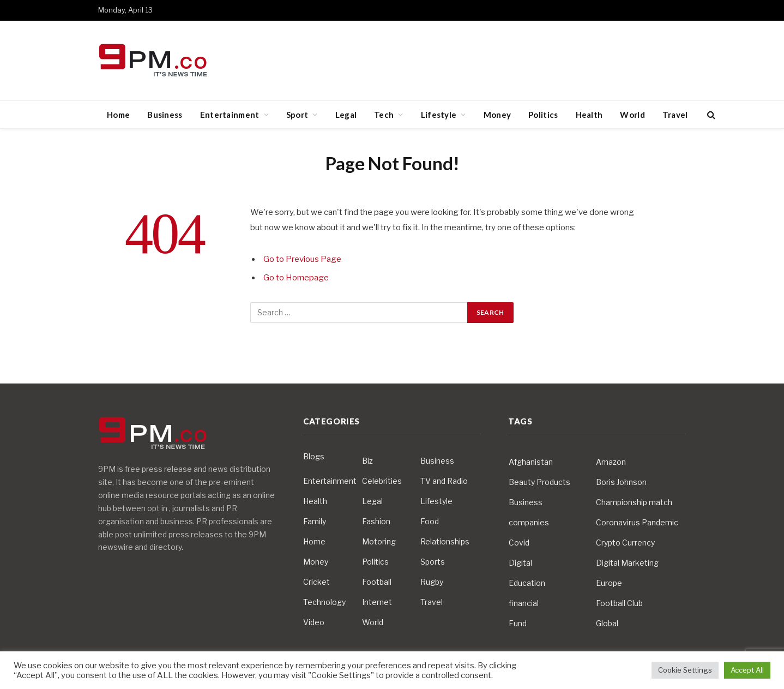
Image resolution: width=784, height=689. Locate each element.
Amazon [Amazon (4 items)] (611, 462)
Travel (675, 115)
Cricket (316, 582)
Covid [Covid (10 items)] (519, 543)
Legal (346, 115)
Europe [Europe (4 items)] (609, 583)
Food (430, 521)
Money (497, 115)
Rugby (432, 582)
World (632, 115)
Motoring (379, 541)
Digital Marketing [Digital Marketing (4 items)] (627, 563)
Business (165, 115)
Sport (297, 115)
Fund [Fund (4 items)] (518, 623)
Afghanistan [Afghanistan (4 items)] (531, 462)
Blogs (314, 456)
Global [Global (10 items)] (607, 623)
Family (315, 521)
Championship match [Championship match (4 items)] (634, 502)
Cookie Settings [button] (685, 670)
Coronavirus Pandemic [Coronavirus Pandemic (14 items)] (637, 522)
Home (118, 115)
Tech (384, 115)
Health (589, 115)
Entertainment (230, 115)
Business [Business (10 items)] (526, 502)
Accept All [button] (747, 670)
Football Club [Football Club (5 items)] (619, 603)
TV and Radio (444, 481)
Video (314, 622)
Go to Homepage (296, 278)
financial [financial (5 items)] (524, 603)
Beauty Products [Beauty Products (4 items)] (539, 482)
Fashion (376, 521)
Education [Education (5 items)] (527, 583)
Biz (367, 461)
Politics (543, 115)
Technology (324, 602)
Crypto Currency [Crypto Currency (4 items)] (625, 543)
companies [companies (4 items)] (529, 522)
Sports (433, 562)
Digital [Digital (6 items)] (520, 563)
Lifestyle (439, 115)
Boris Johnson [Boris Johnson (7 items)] (621, 482)
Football (377, 582)
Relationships (445, 541)
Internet (377, 602)
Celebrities (382, 481)
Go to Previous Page (302, 259)
